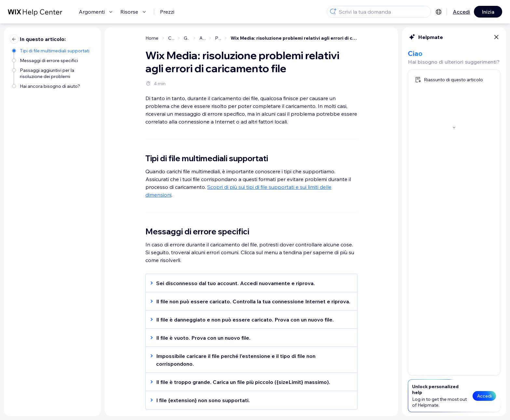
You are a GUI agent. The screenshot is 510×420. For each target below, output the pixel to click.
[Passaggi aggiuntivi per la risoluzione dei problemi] (53, 73)
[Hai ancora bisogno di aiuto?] (53, 86)
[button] (248, 283)
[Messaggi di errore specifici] (53, 60)
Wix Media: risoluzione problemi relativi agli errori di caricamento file (294, 38)
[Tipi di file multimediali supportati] (53, 50)
